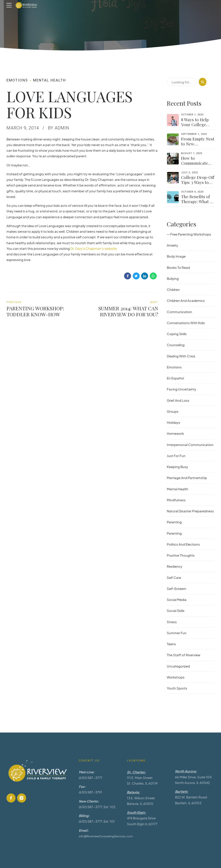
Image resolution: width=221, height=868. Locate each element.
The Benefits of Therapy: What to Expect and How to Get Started (197, 204)
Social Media (177, 600)
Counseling (176, 345)
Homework (175, 433)
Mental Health (49, 80)
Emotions (17, 80)
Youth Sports (177, 688)
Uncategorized (178, 666)
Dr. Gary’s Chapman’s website (94, 248)
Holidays (174, 422)
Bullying (173, 278)
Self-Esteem (177, 588)
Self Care (174, 577)
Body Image (176, 256)
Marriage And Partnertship (187, 478)
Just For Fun (176, 456)
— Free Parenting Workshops (189, 234)
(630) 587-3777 (91, 778)
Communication (179, 312)
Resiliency (174, 566)
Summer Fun (177, 633)
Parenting (174, 522)
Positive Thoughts (181, 555)
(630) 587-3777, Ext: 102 (97, 807)
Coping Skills (177, 334)
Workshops (176, 677)
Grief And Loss (178, 400)
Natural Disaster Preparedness (190, 511)
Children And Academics (186, 300)
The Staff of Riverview (184, 655)
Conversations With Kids (186, 323)
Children (173, 289)
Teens (171, 644)
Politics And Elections (183, 544)
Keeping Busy (177, 467)
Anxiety (172, 245)
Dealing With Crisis (181, 356)
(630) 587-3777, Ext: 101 (97, 821)
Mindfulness (176, 500)
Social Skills (176, 611)
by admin (59, 128)
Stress (172, 622)
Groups (173, 411)
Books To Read (178, 267)
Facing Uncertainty (182, 389)
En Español (175, 378)
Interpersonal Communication (190, 445)
